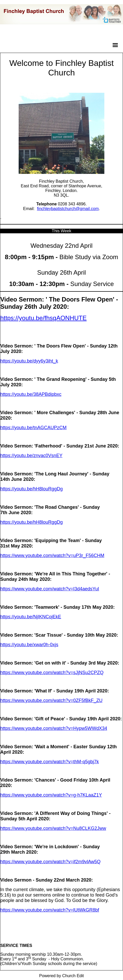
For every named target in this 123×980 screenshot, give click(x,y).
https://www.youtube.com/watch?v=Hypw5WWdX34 (54, 728)
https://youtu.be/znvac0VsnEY (31, 456)
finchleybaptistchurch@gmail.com (68, 209)
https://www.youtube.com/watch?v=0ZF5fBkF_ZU (51, 700)
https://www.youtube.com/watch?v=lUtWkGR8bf (50, 910)
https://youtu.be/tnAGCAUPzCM (33, 428)
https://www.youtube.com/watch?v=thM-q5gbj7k (50, 762)
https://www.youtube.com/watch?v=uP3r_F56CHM (52, 555)
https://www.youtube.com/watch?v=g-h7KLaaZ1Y (51, 795)
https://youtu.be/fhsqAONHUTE (43, 318)
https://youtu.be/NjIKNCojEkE (31, 617)
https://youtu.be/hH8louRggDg (31, 489)
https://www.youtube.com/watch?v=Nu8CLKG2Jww (53, 828)
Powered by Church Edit (62, 976)
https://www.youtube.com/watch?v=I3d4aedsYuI (50, 589)
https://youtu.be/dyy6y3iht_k (29, 361)
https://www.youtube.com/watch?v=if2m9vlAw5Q (50, 862)
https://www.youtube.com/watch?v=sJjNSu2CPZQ (52, 673)
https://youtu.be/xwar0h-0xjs (29, 645)
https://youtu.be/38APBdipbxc (31, 394)
